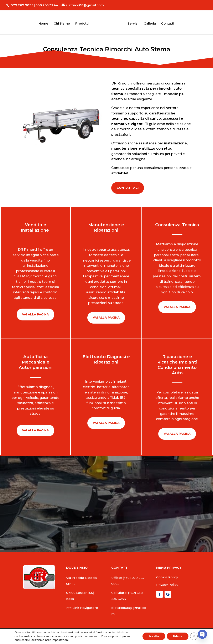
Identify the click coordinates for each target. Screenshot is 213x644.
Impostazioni (60, 640)
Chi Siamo (63, 23)
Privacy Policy (167, 585)
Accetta (154, 636)
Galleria (149, 23)
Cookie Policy (167, 577)
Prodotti (83, 23)
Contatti (166, 23)
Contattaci (128, 188)
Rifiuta (178, 636)
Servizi (132, 23)
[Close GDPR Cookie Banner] (194, 636)
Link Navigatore (85, 608)
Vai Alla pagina (35, 314)
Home (45, 23)
